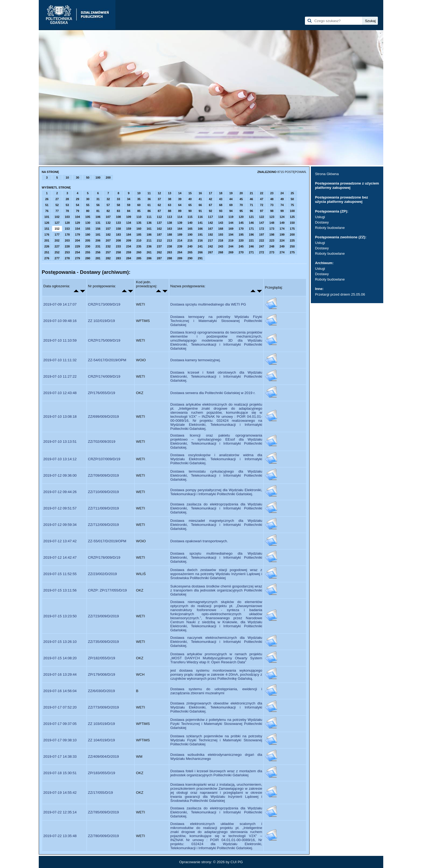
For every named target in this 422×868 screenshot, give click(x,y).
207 (108, 240)
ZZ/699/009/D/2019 (103, 417)
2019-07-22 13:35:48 (60, 836)
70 (241, 205)
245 (241, 246)
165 (190, 229)
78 (67, 211)
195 (241, 235)
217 (210, 240)
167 (210, 229)
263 (170, 252)
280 (88, 258)
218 (221, 240)
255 (88, 252)
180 (88, 235)
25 (292, 193)
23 (272, 193)
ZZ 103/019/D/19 (101, 724)
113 (170, 217)
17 (210, 193)
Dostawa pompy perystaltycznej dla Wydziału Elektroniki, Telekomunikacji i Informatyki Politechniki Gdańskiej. (216, 492)
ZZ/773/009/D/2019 (103, 707)
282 (108, 258)
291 (200, 258)
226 (47, 246)
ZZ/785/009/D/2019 (103, 812)
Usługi (320, 217)
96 (251, 211)
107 (108, 217)
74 (282, 205)
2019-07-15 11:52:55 (60, 574)
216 (200, 240)
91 (200, 211)
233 (118, 246)
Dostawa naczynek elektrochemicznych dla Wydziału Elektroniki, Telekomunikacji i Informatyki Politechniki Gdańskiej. (216, 642)
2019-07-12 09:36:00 (60, 475)
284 (129, 258)
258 (118, 252)
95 (241, 211)
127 (57, 223)
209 (129, 240)
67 (210, 205)
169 (231, 229)
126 (47, 223)
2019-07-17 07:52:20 (60, 707)
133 (118, 223)
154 (78, 229)
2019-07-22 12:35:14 (60, 812)
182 (108, 235)
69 (231, 205)
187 (159, 235)
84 (129, 211)
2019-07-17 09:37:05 (60, 724)
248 (272, 246)
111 (149, 217)
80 (88, 211)
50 (88, 178)
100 (98, 178)
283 (118, 258)
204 (78, 240)
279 (78, 258)
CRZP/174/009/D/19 (104, 376)
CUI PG (237, 862)
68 (221, 205)
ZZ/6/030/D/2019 (101, 691)
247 (262, 246)
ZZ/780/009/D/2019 (103, 836)
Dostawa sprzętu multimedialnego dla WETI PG (208, 304)
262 (159, 252)
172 (262, 229)
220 (241, 240)
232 (108, 246)
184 (129, 235)
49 (282, 199)
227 (57, 246)
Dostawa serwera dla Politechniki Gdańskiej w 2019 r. (213, 393)
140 (190, 223)
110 (139, 217)
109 (129, 217)
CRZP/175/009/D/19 (104, 340)
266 (200, 252)
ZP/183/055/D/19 (102, 773)
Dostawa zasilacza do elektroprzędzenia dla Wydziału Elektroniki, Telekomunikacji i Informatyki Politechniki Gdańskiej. (216, 508)
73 (272, 205)
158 (118, 229)
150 (292, 223)
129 (78, 223)
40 (190, 199)
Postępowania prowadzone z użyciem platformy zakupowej (347, 185)
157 (108, 229)
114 (180, 217)
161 (149, 229)
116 (200, 217)
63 (170, 205)
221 (251, 240)
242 (210, 246)
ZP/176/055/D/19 (102, 393)
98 (272, 211)
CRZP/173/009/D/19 (104, 304)
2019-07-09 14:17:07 (60, 304)
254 (78, 252)
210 (139, 240)
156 (98, 229)
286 (149, 258)
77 (57, 211)
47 (262, 199)
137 (159, 223)
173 (272, 229)
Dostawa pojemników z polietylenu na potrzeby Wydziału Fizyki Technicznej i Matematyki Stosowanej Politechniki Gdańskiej (216, 724)
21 (251, 193)
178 (67, 235)
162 (159, 229)
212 (159, 240)
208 (118, 240)
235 (139, 246)
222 (262, 240)
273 (272, 252)
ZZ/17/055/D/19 (101, 793)
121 (251, 217)
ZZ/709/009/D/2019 (103, 475)
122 (262, 217)
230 (88, 246)
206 (98, 240)
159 (129, 229)
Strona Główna (327, 174)
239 (180, 246)
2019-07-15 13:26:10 (60, 642)
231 (98, 246)
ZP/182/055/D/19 (102, 658)
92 (210, 211)
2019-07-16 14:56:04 (60, 691)
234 (129, 246)
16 (200, 193)
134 (129, 223)
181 (98, 235)
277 (57, 258)
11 (149, 193)
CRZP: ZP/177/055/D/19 (107, 590)
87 (159, 211)
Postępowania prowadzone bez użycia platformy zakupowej (341, 199)
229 (78, 246)
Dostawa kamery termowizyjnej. (196, 360)
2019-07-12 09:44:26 (60, 492)
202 (57, 240)
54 (78, 205)
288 (170, 258)
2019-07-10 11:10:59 (60, 340)
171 (251, 229)
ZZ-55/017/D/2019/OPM (107, 541)
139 (180, 223)
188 (170, 235)
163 (170, 229)
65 (190, 205)
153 (67, 229)
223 (272, 240)
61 (149, 205)
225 (292, 240)
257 (108, 252)
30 (78, 178)
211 (149, 240)
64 (180, 205)
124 (282, 217)
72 (262, 205)
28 (67, 199)
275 (292, 252)
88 (170, 211)
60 (139, 205)
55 (88, 205)
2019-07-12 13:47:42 (60, 541)
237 (159, 246)
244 (231, 246)
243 (221, 246)
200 (108, 178)
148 (272, 223)
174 (282, 229)
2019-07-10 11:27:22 (60, 376)
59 (129, 205)
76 (47, 211)
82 (108, 211)
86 (149, 211)
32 (108, 199)
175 (292, 229)
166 (200, 229)
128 (67, 223)
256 (98, 252)
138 (170, 223)
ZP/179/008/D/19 (102, 674)
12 (159, 193)
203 (67, 240)
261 (149, 252)
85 (139, 211)
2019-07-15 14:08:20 (60, 658)
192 (210, 235)
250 (292, 246)
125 (292, 217)
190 (190, 235)
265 (190, 252)
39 (180, 199)
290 (190, 258)
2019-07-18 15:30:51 (60, 773)
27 (57, 199)
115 (190, 217)
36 (149, 199)
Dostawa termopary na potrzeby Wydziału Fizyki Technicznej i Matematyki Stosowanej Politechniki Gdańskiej (216, 321)
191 (200, 235)
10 (67, 178)
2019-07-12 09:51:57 (60, 508)
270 (241, 252)
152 (57, 229)
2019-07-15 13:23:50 (60, 616)
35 (139, 199)
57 (108, 205)
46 (251, 199)
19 (231, 193)
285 (139, 258)
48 (272, 199)
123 (272, 217)
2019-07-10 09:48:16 (60, 321)
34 (129, 199)
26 (47, 199)
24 (282, 193)
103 (67, 217)
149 (282, 223)
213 (170, 240)
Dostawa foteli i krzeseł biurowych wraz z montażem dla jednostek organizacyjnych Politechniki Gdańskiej (216, 773)
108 (118, 217)
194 (231, 235)
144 (231, 223)
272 (262, 252)
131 (98, 223)
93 (221, 211)
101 (47, 217)
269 (231, 252)
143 (221, 223)
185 (139, 235)
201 (47, 240)
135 (139, 223)
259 (129, 252)
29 (78, 199)
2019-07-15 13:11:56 (60, 590)
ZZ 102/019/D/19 (101, 321)
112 (159, 217)
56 (98, 205)
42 (210, 199)
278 (67, 258)
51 (47, 205)
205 (88, 240)
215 (190, 240)
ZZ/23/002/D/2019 (102, 574)
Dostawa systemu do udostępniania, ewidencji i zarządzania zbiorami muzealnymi (216, 691)
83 (118, 211)
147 (262, 223)
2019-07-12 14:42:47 (60, 557)
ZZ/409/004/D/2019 (103, 757)
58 (118, 205)
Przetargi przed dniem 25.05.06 (340, 294)
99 (282, 211)
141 (200, 223)
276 (47, 258)
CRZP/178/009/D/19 (104, 557)
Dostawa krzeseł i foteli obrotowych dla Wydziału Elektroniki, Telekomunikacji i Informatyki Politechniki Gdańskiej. (216, 376)
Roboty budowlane (330, 228)
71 (251, 205)
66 (200, 205)
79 (78, 211)
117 (210, 217)
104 (78, 217)
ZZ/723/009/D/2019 (103, 616)
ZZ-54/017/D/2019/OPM (107, 360)
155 (88, 229)
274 (282, 252)
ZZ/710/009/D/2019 (103, 492)
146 (251, 223)
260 (139, 252)
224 (282, 240)
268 (221, 252)
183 (118, 235)
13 (170, 193)
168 (221, 229)
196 (251, 235)
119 (231, 217)
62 (159, 205)
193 (221, 235)
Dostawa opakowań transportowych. (199, 541)
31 (98, 199)
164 (180, 229)
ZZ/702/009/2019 (102, 442)
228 (67, 246)
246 (251, 246)
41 (200, 199)
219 (231, 240)
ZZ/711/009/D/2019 (103, 508)
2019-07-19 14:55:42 (60, 793)
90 (190, 211)
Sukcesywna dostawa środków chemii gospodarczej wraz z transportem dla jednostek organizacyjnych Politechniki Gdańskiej (216, 590)
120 (241, 217)
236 (149, 246)
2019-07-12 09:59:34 (60, 525)
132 (108, 223)
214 (180, 240)
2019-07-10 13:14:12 (60, 459)
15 (190, 193)
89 (180, 211)
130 (88, 223)
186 (149, 235)
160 (139, 229)
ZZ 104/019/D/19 (101, 740)
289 (180, 258)
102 (57, 217)
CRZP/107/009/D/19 (104, 459)
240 (190, 246)
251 (47, 252)
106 (98, 217)
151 (47, 229)
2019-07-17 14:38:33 (60, 757)
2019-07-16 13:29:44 (60, 674)
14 (180, 193)
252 (57, 252)
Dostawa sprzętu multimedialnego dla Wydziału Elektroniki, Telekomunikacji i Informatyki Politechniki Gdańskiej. (216, 557)
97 (262, 211)
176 (47, 235)
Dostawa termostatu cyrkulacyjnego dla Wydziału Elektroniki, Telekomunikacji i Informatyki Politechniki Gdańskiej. (216, 475)
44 (231, 199)
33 (118, 199)
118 (221, 217)
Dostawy (322, 222)
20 (241, 193)
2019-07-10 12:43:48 (60, 393)
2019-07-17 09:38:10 (60, 740)
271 (251, 252)
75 (292, 205)
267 (210, 252)
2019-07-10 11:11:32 (60, 360)
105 (88, 217)
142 (210, 223)
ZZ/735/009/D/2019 (103, 642)
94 (231, 211)
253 (67, 252)
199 (282, 235)
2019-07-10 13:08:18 (60, 417)
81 (98, 211)
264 (180, 252)
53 (67, 205)
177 (57, 235)
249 (282, 246)
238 (170, 246)
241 (200, 246)
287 (159, 258)
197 (262, 235)
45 (241, 199)
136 (149, 223)
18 (221, 193)
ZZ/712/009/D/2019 (103, 525)
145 (241, 223)
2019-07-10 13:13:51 (60, 442)
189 (180, 235)
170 (241, 229)
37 (159, 199)
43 (221, 199)
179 (78, 235)
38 (170, 199)
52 (57, 205)
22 (262, 193)
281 (98, 258)
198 (272, 235)
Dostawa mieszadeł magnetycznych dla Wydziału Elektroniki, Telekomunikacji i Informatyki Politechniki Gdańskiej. (216, 525)
